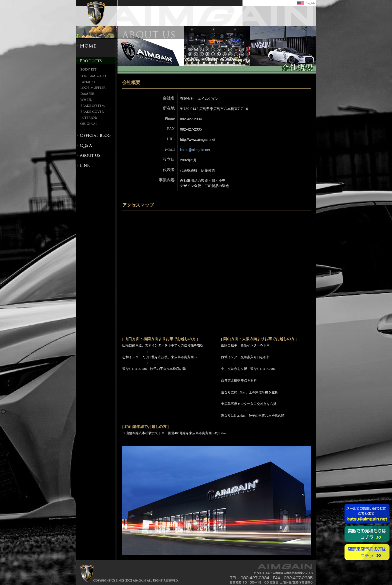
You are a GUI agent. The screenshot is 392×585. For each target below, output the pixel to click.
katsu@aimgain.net (195, 150)
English (310, 3)
